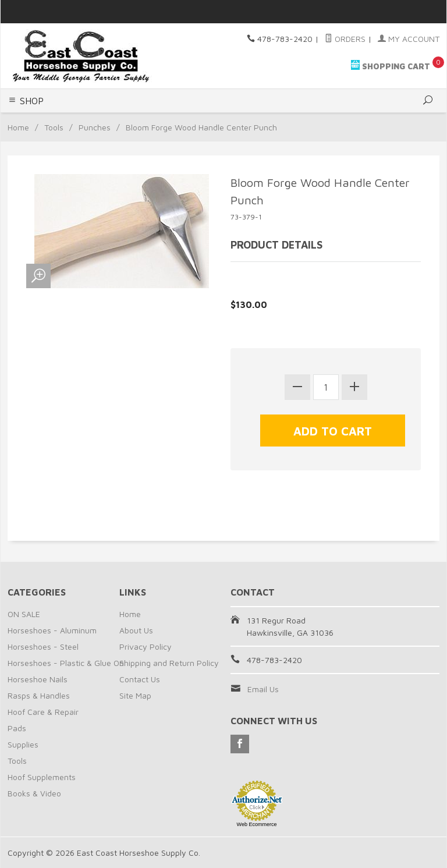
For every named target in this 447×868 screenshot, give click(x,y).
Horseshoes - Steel (43, 646)
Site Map (135, 695)
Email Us (263, 689)
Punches (95, 127)
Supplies (23, 744)
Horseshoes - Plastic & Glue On (66, 663)
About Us (136, 630)
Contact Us (140, 679)
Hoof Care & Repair (43, 712)
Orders (345, 39)
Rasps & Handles (39, 695)
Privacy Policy (146, 646)
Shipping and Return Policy (169, 663)
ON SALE (24, 614)
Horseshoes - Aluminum (52, 630)
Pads (17, 728)
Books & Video (34, 793)
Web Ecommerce (257, 824)
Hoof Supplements (42, 777)
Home (18, 127)
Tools (54, 127)
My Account (409, 39)
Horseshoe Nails (38, 679)
